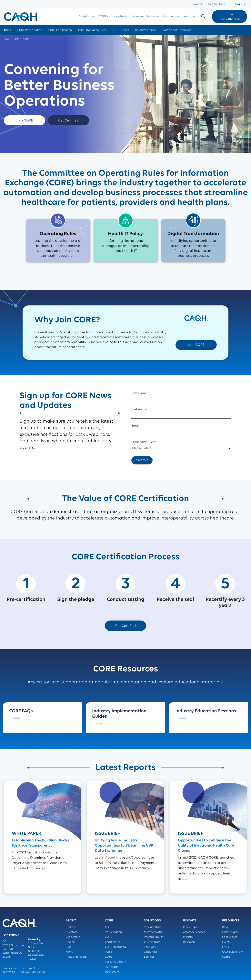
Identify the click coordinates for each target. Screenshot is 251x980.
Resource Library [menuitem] (146, 30)
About (188, 17)
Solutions (85, 17)
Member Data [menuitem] (153, 932)
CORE (103, 17)
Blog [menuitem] (69, 947)
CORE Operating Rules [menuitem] (92, 30)
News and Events (144, 17)
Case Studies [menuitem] (230, 932)
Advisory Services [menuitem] (194, 932)
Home (7, 39)
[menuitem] (230, 4)
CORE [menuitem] (7, 30)
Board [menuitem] (109, 957)
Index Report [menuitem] (191, 927)
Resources (170, 17)
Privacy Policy (11, 968)
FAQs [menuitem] (225, 947)
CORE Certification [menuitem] (60, 30)
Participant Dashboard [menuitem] (177, 30)
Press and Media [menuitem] (76, 957)
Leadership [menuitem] (73, 937)
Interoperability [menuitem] (154, 937)
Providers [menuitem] (197, 4)
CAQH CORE (22, 39)
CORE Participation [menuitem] (30, 30)
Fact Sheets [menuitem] (230, 937)
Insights (119, 17)
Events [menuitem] (226, 942)
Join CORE (25, 121)
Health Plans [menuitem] (216, 4)
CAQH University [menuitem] (232, 952)
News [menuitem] (69, 952)
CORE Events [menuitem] (121, 30)
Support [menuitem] (227, 957)
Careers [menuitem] (70, 942)
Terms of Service (32, 968)
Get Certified (68, 121)
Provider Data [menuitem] (153, 927)
